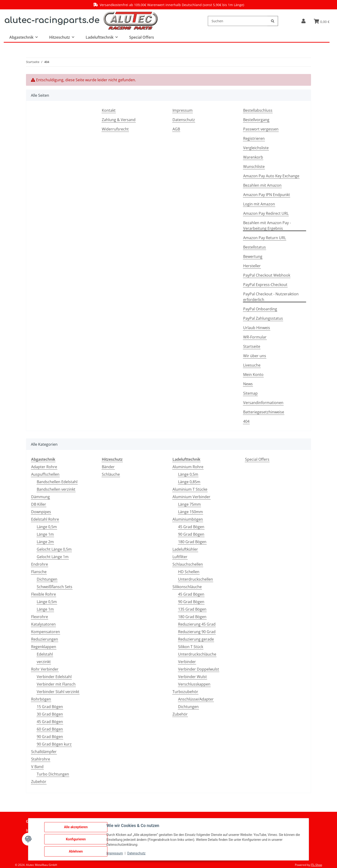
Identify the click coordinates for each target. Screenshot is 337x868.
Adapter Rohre (44, 467)
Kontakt (109, 110)
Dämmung (40, 497)
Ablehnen (76, 851)
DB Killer (39, 504)
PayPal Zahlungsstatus (263, 318)
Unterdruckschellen (196, 579)
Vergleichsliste (256, 148)
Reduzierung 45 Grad (197, 624)
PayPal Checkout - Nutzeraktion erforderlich (271, 297)
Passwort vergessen (261, 129)
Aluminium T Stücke (190, 489)
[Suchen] (238, 21)
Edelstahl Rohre (45, 519)
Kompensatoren (46, 632)
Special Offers (257, 459)
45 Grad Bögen (50, 722)
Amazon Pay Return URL (265, 238)
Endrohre (40, 564)
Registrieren (254, 138)
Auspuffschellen (45, 474)
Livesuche (252, 365)
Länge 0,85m (189, 482)
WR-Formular (255, 337)
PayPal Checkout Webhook (267, 275)
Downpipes (41, 512)
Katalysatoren (43, 624)
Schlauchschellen (188, 564)
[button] (303, 21)
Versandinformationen (263, 403)
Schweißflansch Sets (55, 587)
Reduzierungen (45, 639)
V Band (37, 767)
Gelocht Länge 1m (53, 557)
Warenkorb (253, 157)
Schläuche (111, 474)
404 (246, 421)
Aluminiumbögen (188, 519)
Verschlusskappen (194, 684)
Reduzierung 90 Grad (197, 632)
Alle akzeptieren (76, 827)
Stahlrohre (41, 759)
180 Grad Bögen (192, 542)
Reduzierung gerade (196, 639)
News (248, 384)
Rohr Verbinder (45, 669)
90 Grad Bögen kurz (54, 744)
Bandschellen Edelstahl (57, 482)
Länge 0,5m (47, 527)
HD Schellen (189, 572)
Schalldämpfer (44, 752)
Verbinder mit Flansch (56, 684)
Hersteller (252, 266)
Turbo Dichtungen (53, 774)
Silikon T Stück (191, 647)
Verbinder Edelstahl (54, 677)
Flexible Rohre (44, 594)
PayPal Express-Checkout (265, 285)
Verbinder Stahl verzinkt (58, 692)
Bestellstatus (255, 247)
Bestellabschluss (258, 110)
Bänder (108, 467)
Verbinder (187, 662)
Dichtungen (47, 579)
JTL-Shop (316, 865)
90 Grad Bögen (50, 737)
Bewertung (253, 256)
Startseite (252, 346)
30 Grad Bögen (50, 714)
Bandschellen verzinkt (56, 489)
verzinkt (44, 662)
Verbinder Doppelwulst (199, 669)
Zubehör (39, 782)
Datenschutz (184, 120)
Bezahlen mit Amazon (262, 185)
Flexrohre (40, 617)
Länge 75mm (189, 504)
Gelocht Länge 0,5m (54, 549)
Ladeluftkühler (185, 549)
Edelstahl (45, 654)
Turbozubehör (185, 692)
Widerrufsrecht (115, 129)
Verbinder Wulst (192, 677)
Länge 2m (45, 542)
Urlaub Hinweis (257, 328)
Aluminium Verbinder (191, 497)
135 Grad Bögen (192, 609)
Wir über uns (255, 356)
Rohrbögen (41, 699)
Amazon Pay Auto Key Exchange (271, 176)
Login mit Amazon (259, 204)
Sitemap (250, 393)
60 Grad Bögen (50, 729)
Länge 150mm (190, 512)
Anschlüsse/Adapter (196, 699)
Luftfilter (180, 557)
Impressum (183, 110)
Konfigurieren (76, 839)
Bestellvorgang (256, 120)
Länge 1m (45, 534)
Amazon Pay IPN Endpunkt (267, 195)
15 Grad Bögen (50, 707)
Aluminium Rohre (188, 467)
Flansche (39, 572)
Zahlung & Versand (119, 120)
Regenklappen (44, 647)
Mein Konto (253, 375)
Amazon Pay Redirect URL (266, 213)
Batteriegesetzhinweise (264, 412)
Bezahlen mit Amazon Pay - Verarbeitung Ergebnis (267, 226)
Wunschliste (254, 167)
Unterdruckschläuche (197, 654)
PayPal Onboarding (260, 309)
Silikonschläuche (187, 587)
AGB (176, 129)
